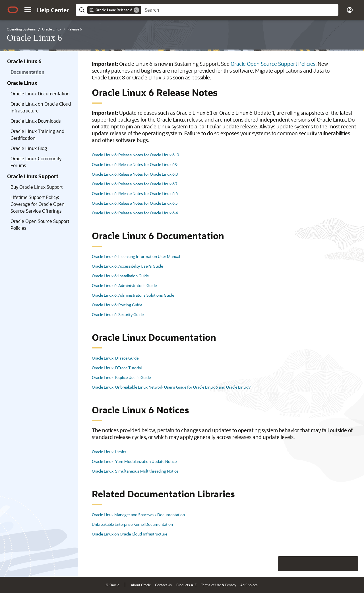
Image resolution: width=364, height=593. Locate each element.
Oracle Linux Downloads (36, 121)
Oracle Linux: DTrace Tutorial (117, 368)
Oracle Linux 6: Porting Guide (117, 305)
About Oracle (141, 585)
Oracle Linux (22, 83)
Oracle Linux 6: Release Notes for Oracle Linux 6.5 (135, 203)
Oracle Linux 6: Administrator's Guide (124, 285)
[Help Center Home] (53, 10)
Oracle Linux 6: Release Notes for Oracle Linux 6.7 (135, 184)
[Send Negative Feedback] (336, 564)
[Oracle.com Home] (13, 10)
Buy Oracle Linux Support (37, 187)
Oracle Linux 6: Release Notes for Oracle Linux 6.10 (136, 155)
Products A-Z (186, 585)
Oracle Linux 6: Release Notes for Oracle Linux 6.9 (135, 164)
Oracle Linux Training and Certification (37, 135)
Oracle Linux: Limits (109, 452)
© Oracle (112, 585)
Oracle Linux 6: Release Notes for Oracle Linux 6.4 (135, 213)
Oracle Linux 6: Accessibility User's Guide (127, 266)
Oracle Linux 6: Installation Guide (120, 276)
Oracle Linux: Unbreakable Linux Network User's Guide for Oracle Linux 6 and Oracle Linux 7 (171, 387)
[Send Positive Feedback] (351, 564)
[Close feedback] (272, 564)
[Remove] (136, 10)
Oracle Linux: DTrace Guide (115, 358)
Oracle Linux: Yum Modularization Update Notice (134, 461)
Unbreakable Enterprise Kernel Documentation (132, 524)
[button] (28, 10)
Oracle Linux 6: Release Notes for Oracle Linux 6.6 (135, 193)
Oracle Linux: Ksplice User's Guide (121, 377)
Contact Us (163, 585)
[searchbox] (240, 10)
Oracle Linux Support (33, 176)
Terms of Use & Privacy (219, 585)
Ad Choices (249, 585)
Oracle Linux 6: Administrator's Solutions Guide (133, 295)
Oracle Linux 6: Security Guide (118, 314)
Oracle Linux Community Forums (36, 162)
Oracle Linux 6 (24, 61)
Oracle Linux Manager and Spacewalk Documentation (138, 515)
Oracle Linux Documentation (40, 94)
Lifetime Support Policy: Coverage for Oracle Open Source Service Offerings (38, 204)
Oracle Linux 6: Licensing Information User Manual (136, 256)
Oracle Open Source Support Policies (40, 224)
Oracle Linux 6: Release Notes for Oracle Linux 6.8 (135, 174)
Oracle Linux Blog (29, 148)
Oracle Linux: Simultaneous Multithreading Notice (135, 471)
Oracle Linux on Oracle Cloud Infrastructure (41, 107)
